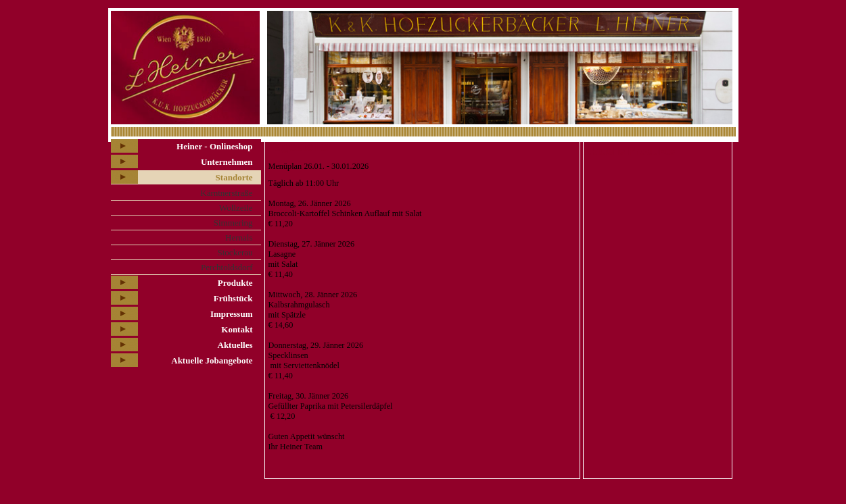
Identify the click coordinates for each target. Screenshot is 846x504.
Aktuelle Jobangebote (212, 360)
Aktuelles (235, 345)
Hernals (239, 237)
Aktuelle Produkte (629, 151)
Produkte (235, 283)
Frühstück (233, 298)
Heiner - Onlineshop (214, 146)
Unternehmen (227, 162)
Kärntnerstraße (226, 193)
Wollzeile (236, 208)
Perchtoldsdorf (227, 267)
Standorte (234, 177)
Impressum (232, 314)
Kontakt (237, 329)
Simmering (233, 223)
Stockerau (235, 252)
